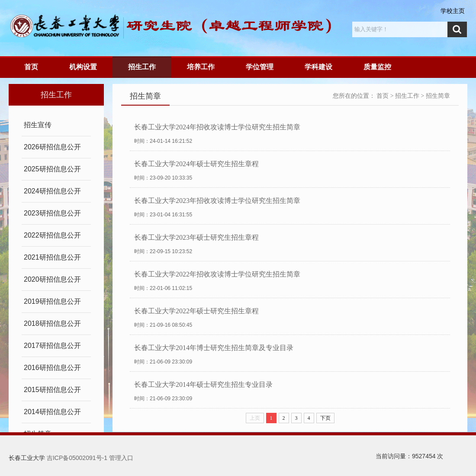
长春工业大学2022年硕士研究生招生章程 (196, 311)
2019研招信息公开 (52, 301)
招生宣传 (38, 125)
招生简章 (438, 96)
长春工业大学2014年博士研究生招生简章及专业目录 (214, 348)
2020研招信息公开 (52, 279)
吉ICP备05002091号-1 (77, 458)
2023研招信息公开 (52, 213)
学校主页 (453, 11)
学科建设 (318, 67)
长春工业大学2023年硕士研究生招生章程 (196, 237)
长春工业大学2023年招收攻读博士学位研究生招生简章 (217, 201)
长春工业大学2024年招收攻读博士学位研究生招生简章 (217, 127)
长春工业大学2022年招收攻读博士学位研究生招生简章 (217, 274)
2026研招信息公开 (52, 147)
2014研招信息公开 (52, 412)
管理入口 (121, 458)
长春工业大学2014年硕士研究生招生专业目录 (203, 384)
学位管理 (260, 67)
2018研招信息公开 (52, 323)
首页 (31, 67)
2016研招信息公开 (52, 368)
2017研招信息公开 (52, 346)
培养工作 (201, 67)
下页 (325, 418)
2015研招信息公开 (52, 390)
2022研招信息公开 (52, 235)
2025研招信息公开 (52, 169)
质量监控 (377, 67)
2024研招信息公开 (52, 191)
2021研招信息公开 (52, 257)
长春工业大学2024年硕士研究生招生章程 (196, 164)
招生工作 (142, 67)
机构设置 (83, 67)
